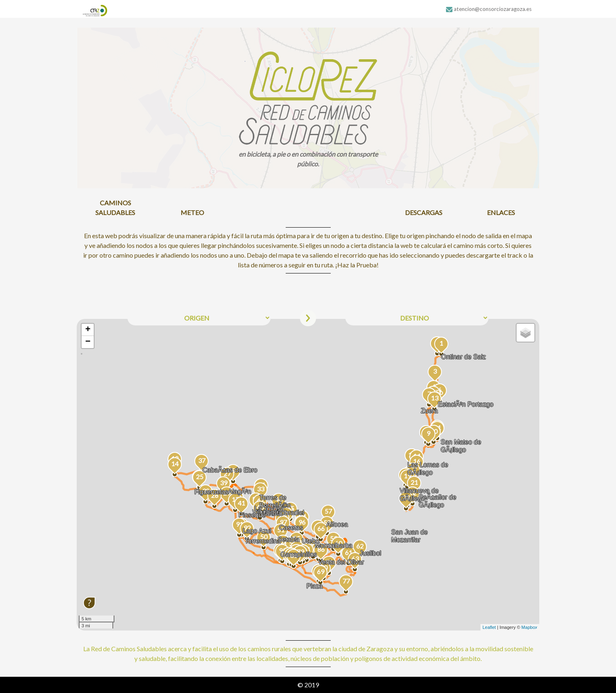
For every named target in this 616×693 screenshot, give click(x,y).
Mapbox (529, 627)
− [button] (88, 342)
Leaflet (489, 627)
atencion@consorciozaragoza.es (489, 9)
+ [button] (88, 330)
